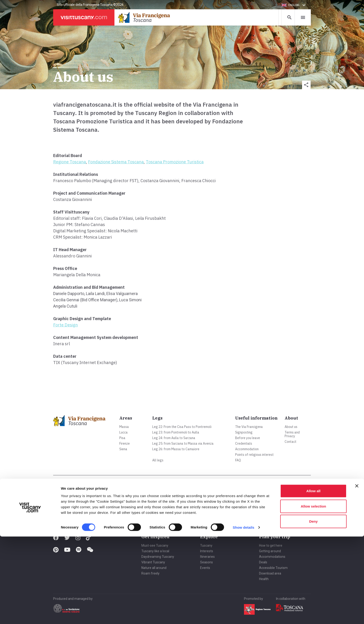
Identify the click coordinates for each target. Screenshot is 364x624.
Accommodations (272, 557)
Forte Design (65, 325)
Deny (314, 609)
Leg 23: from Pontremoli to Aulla (176, 432)
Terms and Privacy (292, 434)
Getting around (270, 551)
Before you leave (248, 438)
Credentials (244, 443)
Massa (124, 427)
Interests (207, 551)
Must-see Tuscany (155, 545)
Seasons (206, 562)
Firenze (125, 443)
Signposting (244, 432)
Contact (291, 442)
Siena (123, 449)
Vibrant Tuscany (153, 562)
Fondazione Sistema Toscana (116, 162)
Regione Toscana (70, 162)
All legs (158, 460)
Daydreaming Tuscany (158, 557)
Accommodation (247, 449)
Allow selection (313, 594)
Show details (244, 615)
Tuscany (206, 545)
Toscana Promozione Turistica (175, 162)
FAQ (238, 460)
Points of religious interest (254, 455)
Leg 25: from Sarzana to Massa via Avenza (183, 443)
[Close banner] (357, 573)
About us (291, 427)
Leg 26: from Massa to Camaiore (176, 449)
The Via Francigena (249, 427)
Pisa (122, 438)
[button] (294, 5)
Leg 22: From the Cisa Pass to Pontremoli (182, 427)
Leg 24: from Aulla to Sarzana (174, 438)
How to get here (271, 545)
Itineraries (207, 557)
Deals (263, 562)
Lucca (123, 432)
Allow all (314, 578)
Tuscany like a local (155, 551)
